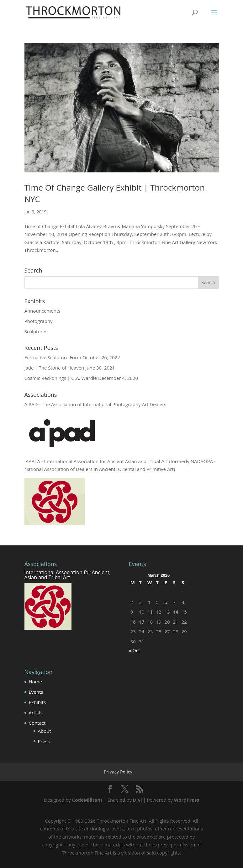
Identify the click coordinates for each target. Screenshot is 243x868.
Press (44, 741)
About (45, 731)
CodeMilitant (87, 800)
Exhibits (37, 702)
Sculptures (36, 331)
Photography (39, 321)
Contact (37, 723)
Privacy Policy (118, 772)
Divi (137, 800)
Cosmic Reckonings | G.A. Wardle (61, 378)
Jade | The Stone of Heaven (54, 368)
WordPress (187, 800)
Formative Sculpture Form (53, 357)
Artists (36, 712)
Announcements (42, 311)
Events (36, 692)
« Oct (135, 650)
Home (35, 682)
